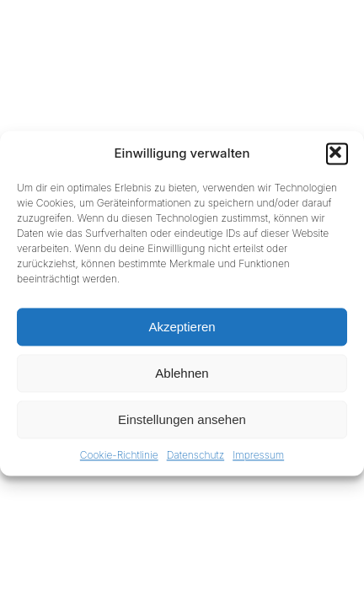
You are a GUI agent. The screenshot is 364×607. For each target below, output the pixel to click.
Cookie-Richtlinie (119, 455)
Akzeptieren (182, 327)
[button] (337, 153)
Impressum (258, 455)
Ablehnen (182, 373)
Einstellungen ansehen (182, 419)
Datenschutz (195, 455)
